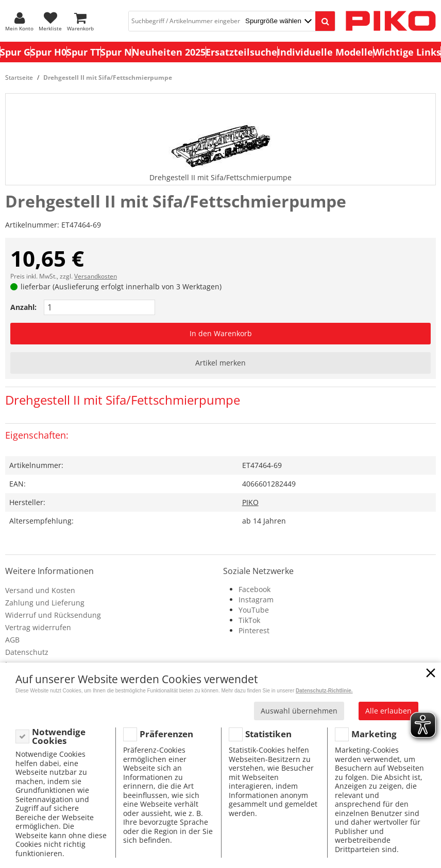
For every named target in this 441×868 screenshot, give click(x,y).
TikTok (249, 620)
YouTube (254, 610)
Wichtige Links (407, 52)
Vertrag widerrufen (38, 627)
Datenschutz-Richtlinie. (324, 691)
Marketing (374, 734)
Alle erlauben (388, 711)
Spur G (15, 52)
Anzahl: (23, 307)
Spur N (116, 52)
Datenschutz (27, 652)
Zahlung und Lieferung (45, 603)
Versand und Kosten (40, 590)
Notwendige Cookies (59, 736)
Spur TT (83, 52)
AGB (12, 640)
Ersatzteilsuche (241, 52)
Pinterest (254, 630)
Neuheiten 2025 (169, 52)
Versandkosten (96, 276)
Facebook (255, 589)
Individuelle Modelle (325, 52)
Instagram (256, 600)
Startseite (19, 77)
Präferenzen (166, 734)
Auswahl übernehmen (299, 711)
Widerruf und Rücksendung (53, 615)
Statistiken (268, 734)
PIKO (250, 502)
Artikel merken (220, 363)
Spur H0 (48, 52)
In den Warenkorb (221, 333)
